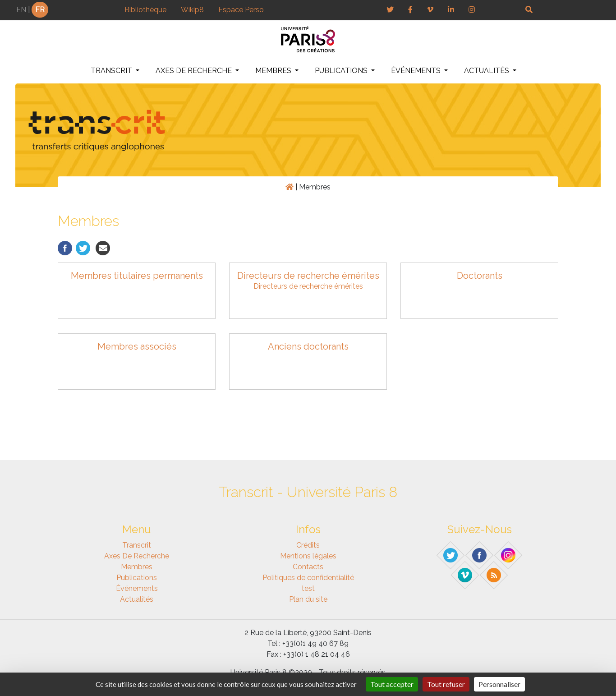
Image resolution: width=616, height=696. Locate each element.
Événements (417, 71)
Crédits (308, 545)
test (308, 588)
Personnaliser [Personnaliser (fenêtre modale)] (499, 684)
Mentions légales (308, 556)
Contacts (308, 567)
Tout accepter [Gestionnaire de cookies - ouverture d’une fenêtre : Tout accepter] (392, 684)
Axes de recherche (195, 71)
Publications (342, 71)
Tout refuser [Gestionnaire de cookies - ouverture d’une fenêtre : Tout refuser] (446, 684)
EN (21, 10)
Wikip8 (192, 10)
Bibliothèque (145, 10)
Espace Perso (241, 10)
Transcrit (112, 71)
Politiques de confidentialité (308, 578)
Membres (274, 71)
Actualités (487, 71)
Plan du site (308, 599)
